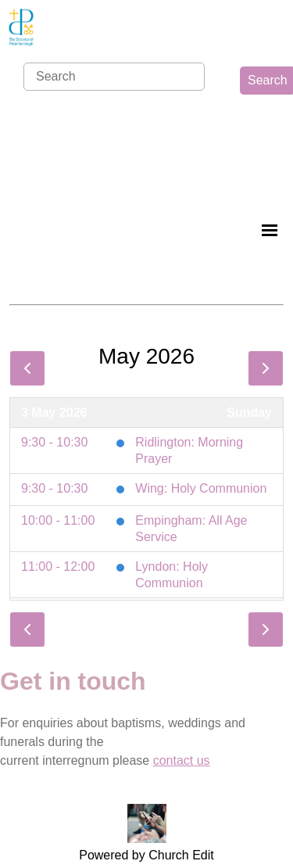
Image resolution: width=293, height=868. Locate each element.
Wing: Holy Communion (201, 488)
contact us (182, 760)
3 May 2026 (54, 412)
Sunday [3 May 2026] (249, 412)
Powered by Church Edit (146, 855)
